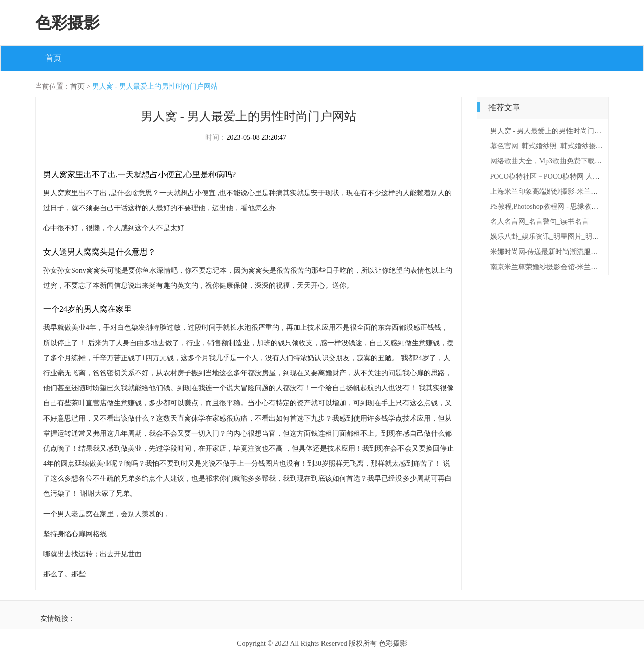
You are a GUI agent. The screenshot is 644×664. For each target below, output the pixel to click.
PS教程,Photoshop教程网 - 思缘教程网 (548, 206)
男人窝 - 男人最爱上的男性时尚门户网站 (155, 86)
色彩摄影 (67, 23)
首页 (53, 58)
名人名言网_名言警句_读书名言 (539, 222)
